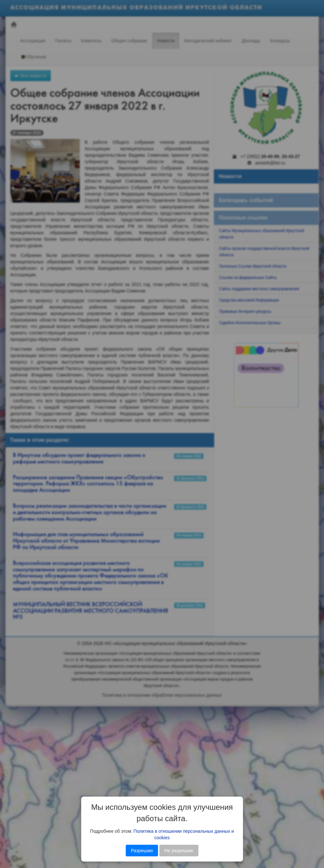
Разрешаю (142, 851)
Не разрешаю (179, 851)
